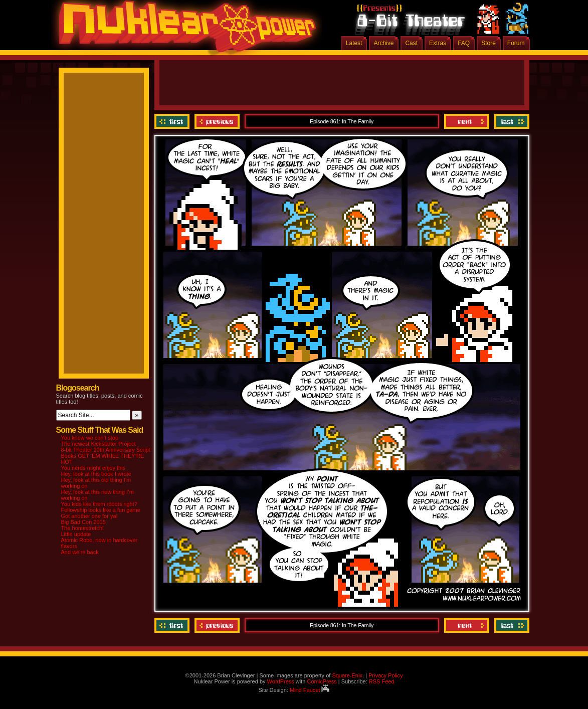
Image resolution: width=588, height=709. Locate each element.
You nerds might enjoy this (93, 468)
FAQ (464, 43)
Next (467, 121)
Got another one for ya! (89, 516)
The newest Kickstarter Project (99, 444)
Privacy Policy (385, 675)
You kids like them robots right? (99, 504)
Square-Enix (347, 675)
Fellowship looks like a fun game (101, 510)
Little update (76, 534)
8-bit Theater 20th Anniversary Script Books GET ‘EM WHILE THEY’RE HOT (106, 456)
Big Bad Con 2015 (83, 522)
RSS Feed (382, 681)
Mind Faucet (310, 690)
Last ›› (511, 121)
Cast (411, 43)
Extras (438, 43)
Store (488, 43)
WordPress (281, 681)
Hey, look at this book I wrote (96, 474)
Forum (516, 43)
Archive (383, 43)
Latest (354, 43)
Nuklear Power (184, 30)
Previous (217, 121)
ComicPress (322, 681)
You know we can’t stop (90, 438)
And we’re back (80, 552)
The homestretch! (83, 528)
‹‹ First (173, 121)
